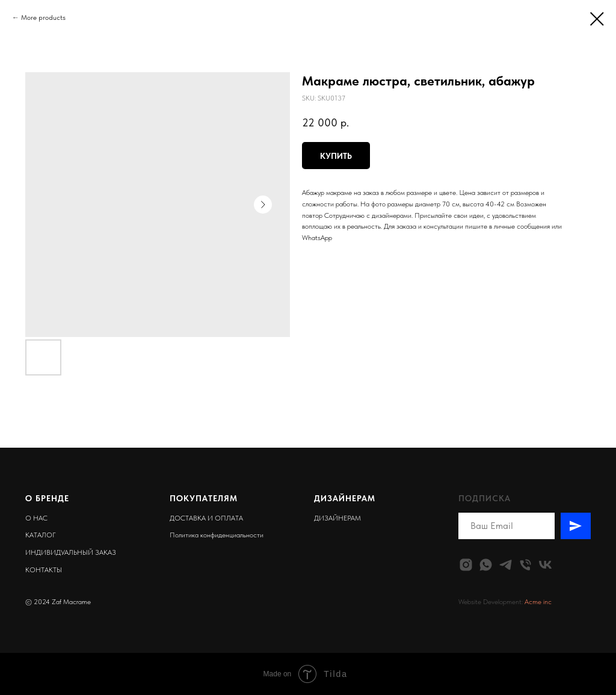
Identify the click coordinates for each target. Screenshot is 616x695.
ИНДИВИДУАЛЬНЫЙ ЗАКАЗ (71, 552)
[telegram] (506, 565)
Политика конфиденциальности (217, 535)
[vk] (545, 565)
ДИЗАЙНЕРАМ (337, 518)
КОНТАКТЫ (44, 570)
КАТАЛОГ (41, 535)
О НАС (36, 518)
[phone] (525, 565)
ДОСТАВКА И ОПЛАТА (206, 518)
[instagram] (466, 565)
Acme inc (538, 602)
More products (43, 17)
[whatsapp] (486, 565)
